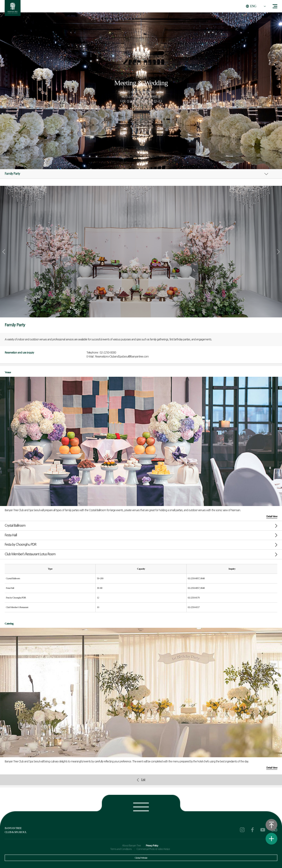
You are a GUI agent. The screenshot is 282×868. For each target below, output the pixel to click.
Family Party (12, 174)
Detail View (272, 516)
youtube (263, 830)
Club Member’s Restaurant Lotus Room (30, 554)
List (141, 780)
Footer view (141, 806)
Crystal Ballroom (15, 525)
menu (275, 6)
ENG (253, 6)
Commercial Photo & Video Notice (153, 849)
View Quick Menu (271, 839)
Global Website (141, 858)
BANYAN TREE (13, 9)
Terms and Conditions (121, 849)
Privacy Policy (152, 846)
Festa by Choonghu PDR (21, 544)
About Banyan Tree (132, 846)
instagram (242, 830)
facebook (252, 830)
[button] (278, 252)
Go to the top (271, 825)
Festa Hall (11, 535)
